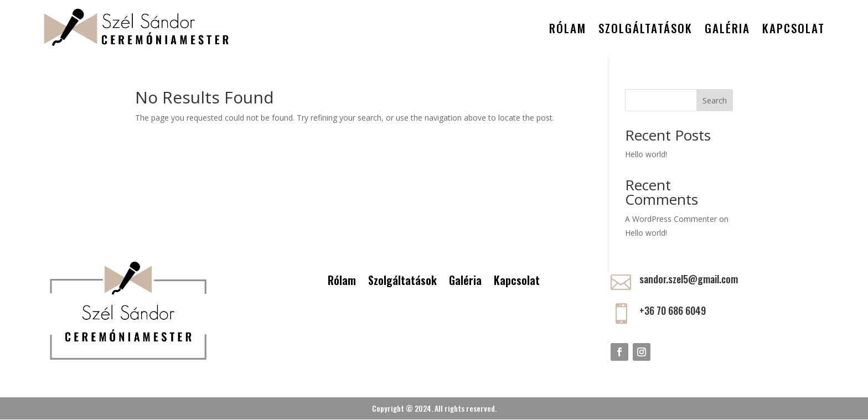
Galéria (727, 28)
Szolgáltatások (645, 28)
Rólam (568, 28)
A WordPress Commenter (671, 219)
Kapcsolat (794, 28)
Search (715, 100)
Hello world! (646, 154)
